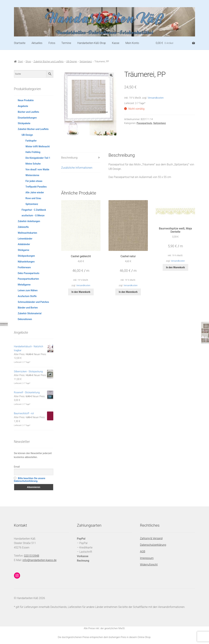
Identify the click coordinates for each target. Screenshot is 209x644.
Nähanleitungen (26, 262)
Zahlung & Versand (151, 538)
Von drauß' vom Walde (37, 169)
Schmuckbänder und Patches (33, 302)
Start (20, 61)
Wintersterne (32, 175)
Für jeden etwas (34, 181)
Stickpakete (24, 123)
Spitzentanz (86, 61)
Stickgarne (23, 250)
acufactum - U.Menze (33, 215)
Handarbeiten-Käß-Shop (91, 43)
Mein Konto (132, 43)
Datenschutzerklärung (153, 545)
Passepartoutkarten (28, 279)
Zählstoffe (23, 227)
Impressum (147, 558)
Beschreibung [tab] (69, 158)
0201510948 (32, 556)
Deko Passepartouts (29, 273)
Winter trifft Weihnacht (37, 146)
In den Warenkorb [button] (81, 292)
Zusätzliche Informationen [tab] (77, 168)
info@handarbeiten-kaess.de (40, 560)
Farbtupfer (31, 141)
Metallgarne (24, 285)
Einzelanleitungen (27, 118)
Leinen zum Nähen (28, 290)
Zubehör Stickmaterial (30, 313)
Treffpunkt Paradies (36, 187)
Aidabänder (24, 244)
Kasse (116, 43)
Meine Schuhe (33, 164)
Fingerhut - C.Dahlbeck (34, 210)
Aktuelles (37, 43)
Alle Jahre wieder (35, 192)
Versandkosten (156, 98)
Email (17, 467)
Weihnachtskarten (27, 233)
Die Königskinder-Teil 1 (38, 158)
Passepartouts (144, 123)
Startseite (20, 43)
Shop (28, 61)
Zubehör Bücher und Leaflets (49, 61)
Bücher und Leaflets (28, 112)
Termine (66, 43)
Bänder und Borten (28, 308)
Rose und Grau (33, 198)
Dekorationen (25, 319)
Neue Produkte (26, 100)
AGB (143, 551)
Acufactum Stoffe (27, 296)
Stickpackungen (26, 256)
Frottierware (24, 267)
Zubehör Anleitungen (29, 221)
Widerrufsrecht (149, 565)
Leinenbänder (25, 239)
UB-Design (72, 61)
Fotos (52, 43)
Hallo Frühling (33, 152)
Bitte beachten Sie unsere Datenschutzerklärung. (30, 480)
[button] (111, 75)
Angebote (23, 106)
